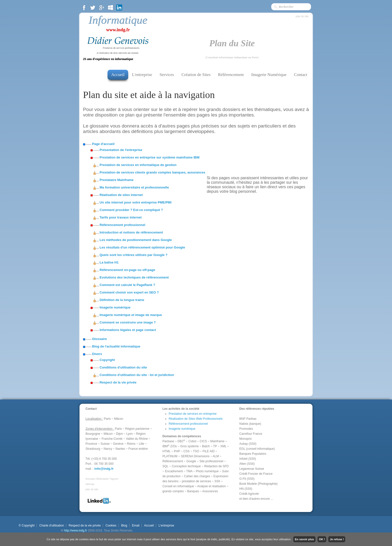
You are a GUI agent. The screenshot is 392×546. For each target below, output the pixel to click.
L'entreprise (142, 75)
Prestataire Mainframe (116, 180)
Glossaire (99, 339)
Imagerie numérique (115, 307)
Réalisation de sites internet (121, 195)
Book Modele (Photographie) (258, 484)
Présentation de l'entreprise (121, 150)
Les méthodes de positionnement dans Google (136, 240)
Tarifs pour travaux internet (120, 217)
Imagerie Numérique (269, 75)
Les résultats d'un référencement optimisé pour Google (142, 247)
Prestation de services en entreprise (193, 414)
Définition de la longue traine (122, 300)
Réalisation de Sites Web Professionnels (196, 419)
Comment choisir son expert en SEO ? (129, 292)
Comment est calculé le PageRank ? (127, 285)
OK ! (322, 539)
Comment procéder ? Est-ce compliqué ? (131, 210)
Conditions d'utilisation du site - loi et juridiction (137, 375)
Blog (124, 525)
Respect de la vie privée (118, 382)
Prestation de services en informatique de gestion (138, 165)
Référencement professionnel (122, 225)
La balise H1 (109, 262)
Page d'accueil (103, 144)
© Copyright (26, 525)
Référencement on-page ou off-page (127, 270)
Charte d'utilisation (52, 525)
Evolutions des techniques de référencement (134, 277)
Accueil (118, 75)
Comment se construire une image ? (128, 322)
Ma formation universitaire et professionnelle (134, 187)
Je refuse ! (337, 539)
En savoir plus (304, 539)
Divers (97, 354)
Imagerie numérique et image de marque (131, 315)
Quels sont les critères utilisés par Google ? (133, 255)
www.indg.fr (118, 30)
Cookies (111, 525)
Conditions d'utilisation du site (123, 367)
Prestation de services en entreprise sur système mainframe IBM (149, 157)
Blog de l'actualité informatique (116, 346)
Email (136, 525)
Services (167, 75)
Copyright (107, 360)
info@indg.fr (104, 469)
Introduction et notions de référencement (131, 232)
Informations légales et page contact (128, 330)
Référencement (231, 75)
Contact (301, 75)
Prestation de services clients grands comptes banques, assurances (152, 172)
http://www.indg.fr (75, 530)
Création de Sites (196, 75)
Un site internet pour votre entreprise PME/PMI (135, 202)
